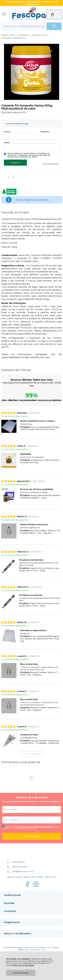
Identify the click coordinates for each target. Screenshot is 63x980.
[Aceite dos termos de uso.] (3, 826)
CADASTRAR (32, 836)
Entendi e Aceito (21, 973)
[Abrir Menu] (4, 14)
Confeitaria (23, 35)
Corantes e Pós (39, 35)
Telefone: (45, 132)
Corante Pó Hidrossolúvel (13, 38)
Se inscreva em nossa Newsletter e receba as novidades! (32, 802)
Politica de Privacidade (43, 827)
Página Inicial (8, 35)
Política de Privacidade (23, 965)
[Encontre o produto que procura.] (54, 26)
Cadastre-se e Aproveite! (32, 797)
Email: (7, 143)
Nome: (7, 132)
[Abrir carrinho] (54, 15)
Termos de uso (25, 827)
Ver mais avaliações (32, 754)
